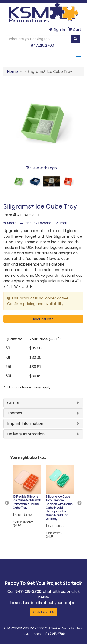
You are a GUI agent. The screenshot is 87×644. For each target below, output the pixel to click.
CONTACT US (43, 612)
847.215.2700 (42, 45)
